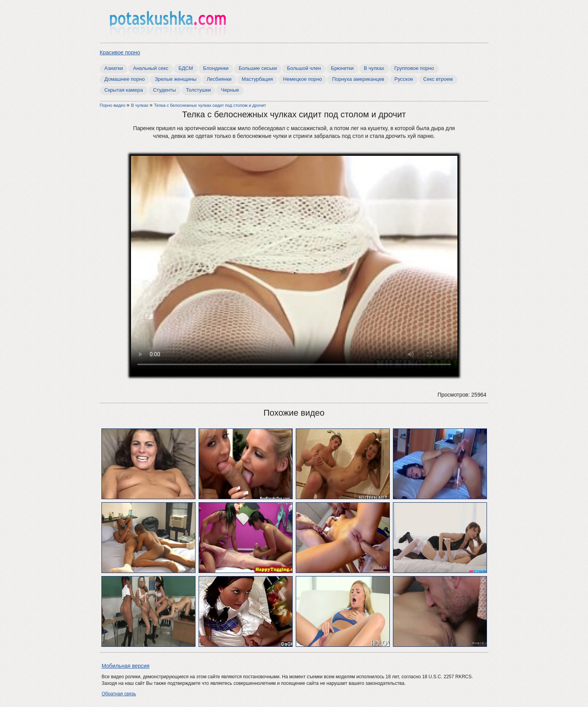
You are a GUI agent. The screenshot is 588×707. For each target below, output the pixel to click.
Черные (230, 90)
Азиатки (114, 68)
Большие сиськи (258, 68)
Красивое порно (120, 52)
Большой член (304, 68)
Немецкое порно (302, 79)
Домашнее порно (125, 79)
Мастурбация (257, 79)
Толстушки (199, 90)
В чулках (374, 68)
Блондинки (216, 68)
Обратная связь (119, 694)
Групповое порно (414, 68)
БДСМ (186, 68)
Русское (404, 79)
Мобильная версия (126, 666)
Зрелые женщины (175, 79)
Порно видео (113, 105)
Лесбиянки (219, 79)
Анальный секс (151, 68)
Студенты (165, 90)
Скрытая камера (124, 90)
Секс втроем (438, 79)
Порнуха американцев (358, 79)
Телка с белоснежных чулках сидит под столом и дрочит (210, 105)
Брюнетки (342, 68)
